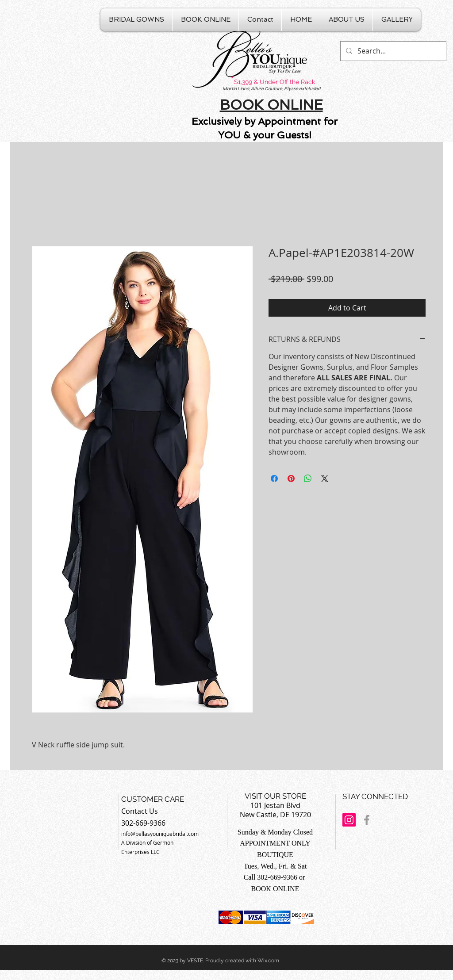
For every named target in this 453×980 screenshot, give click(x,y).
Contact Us (140, 811)
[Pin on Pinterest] (291, 479)
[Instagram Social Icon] (349, 820)
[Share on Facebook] (274, 479)
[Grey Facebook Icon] (367, 820)
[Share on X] (325, 479)
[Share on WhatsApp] (308, 479)
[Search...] (392, 51)
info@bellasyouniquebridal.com (160, 834)
